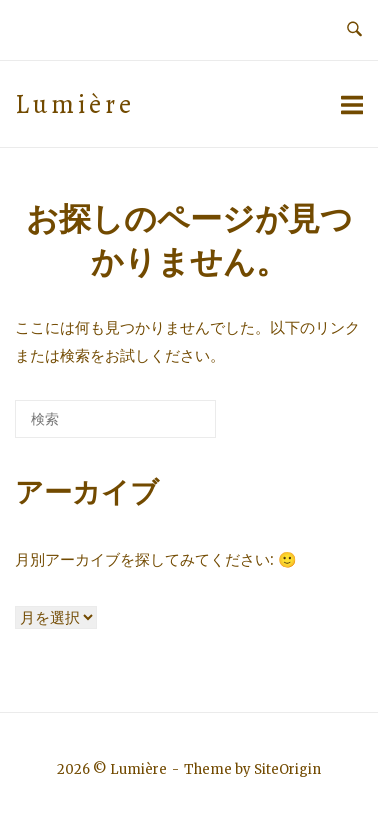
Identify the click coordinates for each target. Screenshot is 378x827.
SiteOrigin (287, 769)
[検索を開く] (354, 30)
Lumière (75, 104)
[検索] (171, 426)
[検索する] (115, 419)
